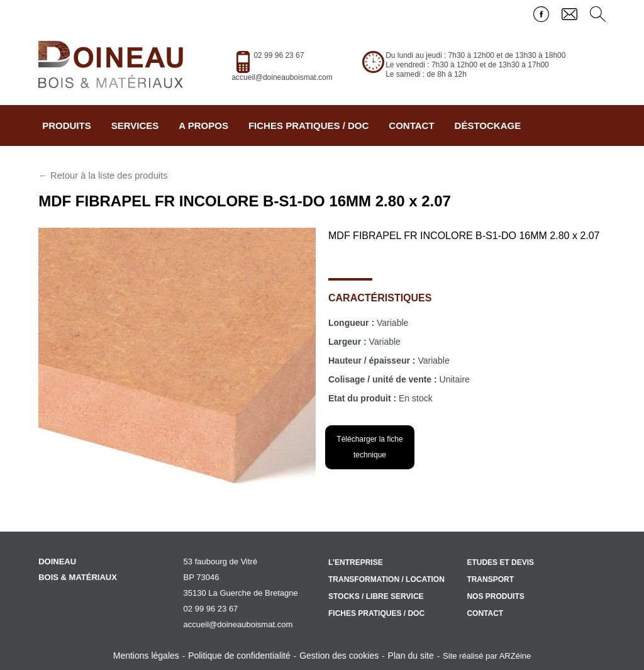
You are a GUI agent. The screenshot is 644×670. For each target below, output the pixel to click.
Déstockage (488, 126)
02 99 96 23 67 (279, 55)
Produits (67, 126)
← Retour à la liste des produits (103, 176)
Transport (490, 579)
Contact (411, 126)
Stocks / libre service (376, 596)
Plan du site (411, 656)
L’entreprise (356, 562)
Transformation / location (386, 579)
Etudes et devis (500, 562)
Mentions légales (146, 656)
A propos (203, 126)
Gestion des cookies (339, 656)
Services (135, 126)
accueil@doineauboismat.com (282, 77)
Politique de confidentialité (239, 656)
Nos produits (495, 596)
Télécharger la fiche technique (369, 447)
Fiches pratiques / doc (308, 126)
